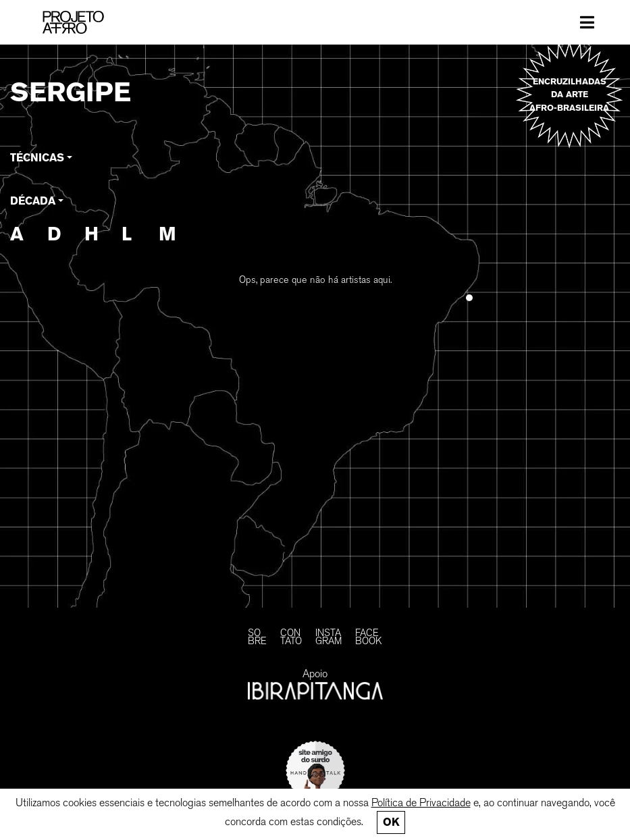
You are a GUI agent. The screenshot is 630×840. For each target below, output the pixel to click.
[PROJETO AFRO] (88, 22)
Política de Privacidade (421, 803)
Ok (391, 822)
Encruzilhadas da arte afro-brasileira (569, 94)
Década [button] (33, 201)
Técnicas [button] (37, 158)
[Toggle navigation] (587, 22)
